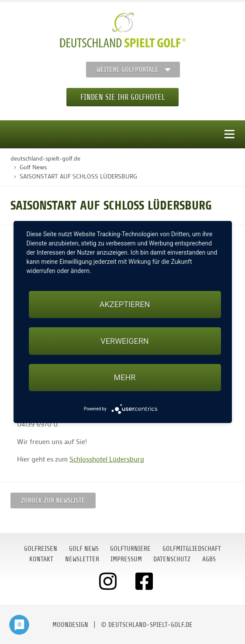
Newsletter (82, 559)
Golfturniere (130, 549)
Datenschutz (172, 559)
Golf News (84, 549)
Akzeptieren (125, 304)
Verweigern (124, 341)
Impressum (126, 559)
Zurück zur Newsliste (53, 500)
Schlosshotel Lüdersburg (107, 459)
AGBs (209, 559)
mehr (125, 377)
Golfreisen (41, 549)
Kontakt (41, 559)
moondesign (70, 625)
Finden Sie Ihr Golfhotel (122, 97)
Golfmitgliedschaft (192, 549)
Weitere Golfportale (128, 70)
